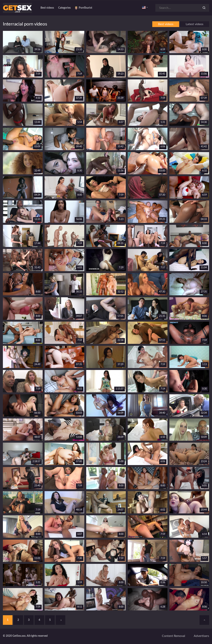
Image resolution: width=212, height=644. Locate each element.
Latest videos (195, 24)
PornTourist (84, 8)
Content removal (173, 636)
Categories (64, 8)
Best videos (47, 8)
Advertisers (201, 636)
